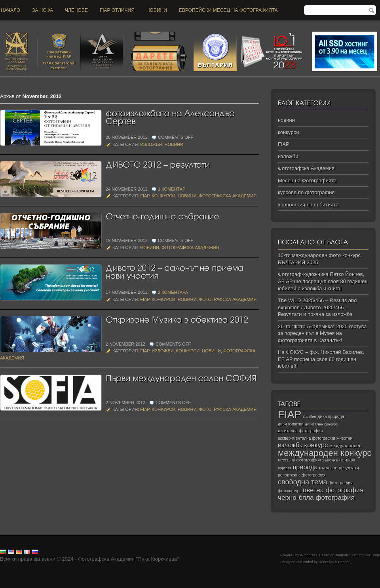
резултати (349, 468)
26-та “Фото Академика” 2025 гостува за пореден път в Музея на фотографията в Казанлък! (322, 333)
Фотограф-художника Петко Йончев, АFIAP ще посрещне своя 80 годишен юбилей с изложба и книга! (323, 281)
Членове (76, 10)
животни (344, 438)
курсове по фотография (306, 192)
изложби (151, 144)
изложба (290, 445)
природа (305, 467)
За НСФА (43, 10)
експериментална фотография (307, 438)
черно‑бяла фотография (316, 498)
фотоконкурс (290, 491)
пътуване (328, 468)
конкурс (316, 445)
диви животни (291, 424)
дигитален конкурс (321, 424)
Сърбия (310, 417)
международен (345, 446)
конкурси (163, 196)
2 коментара (173, 292)
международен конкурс (325, 453)
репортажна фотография (302, 475)
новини (157, 10)
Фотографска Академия (228, 196)
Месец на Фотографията (307, 181)
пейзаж (347, 460)
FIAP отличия (117, 10)
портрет (285, 468)
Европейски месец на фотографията (228, 10)
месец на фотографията (301, 460)
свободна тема (303, 482)
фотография (341, 483)
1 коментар (172, 189)
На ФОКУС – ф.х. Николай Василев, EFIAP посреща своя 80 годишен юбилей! (321, 359)
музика (332, 460)
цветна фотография (333, 490)
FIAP (145, 196)
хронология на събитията (308, 205)
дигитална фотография (300, 431)
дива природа (331, 416)
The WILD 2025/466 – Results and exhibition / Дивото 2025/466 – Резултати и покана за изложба (317, 307)
